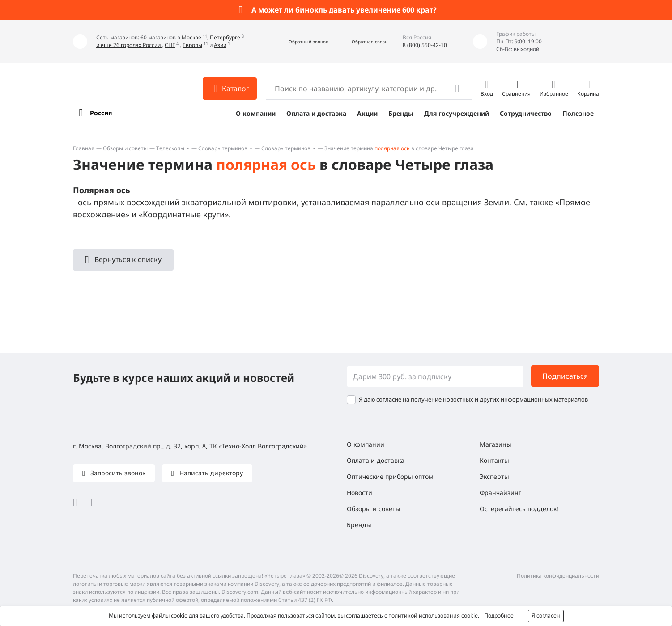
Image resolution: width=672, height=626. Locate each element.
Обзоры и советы (125, 148)
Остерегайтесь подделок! (519, 509)
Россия (101, 113)
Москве (192, 37)
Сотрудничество (526, 113)
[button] (299, 42)
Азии (220, 45)
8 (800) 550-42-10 (425, 45)
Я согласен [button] (546, 615)
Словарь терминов (223, 148)
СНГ (170, 45)
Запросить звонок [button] (117, 473)
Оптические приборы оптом (390, 476)
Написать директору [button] (210, 473)
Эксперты (494, 476)
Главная (84, 148)
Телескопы (170, 148)
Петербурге (226, 37)
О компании (256, 113)
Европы (192, 45)
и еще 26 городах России (129, 45)
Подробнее (499, 615)
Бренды (401, 113)
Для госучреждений (457, 113)
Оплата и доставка (316, 113)
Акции (367, 113)
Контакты (494, 460)
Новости (359, 493)
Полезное (578, 113)
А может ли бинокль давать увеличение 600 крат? (344, 10)
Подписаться (565, 376)
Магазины (495, 444)
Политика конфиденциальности (558, 576)
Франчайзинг (500, 493)
